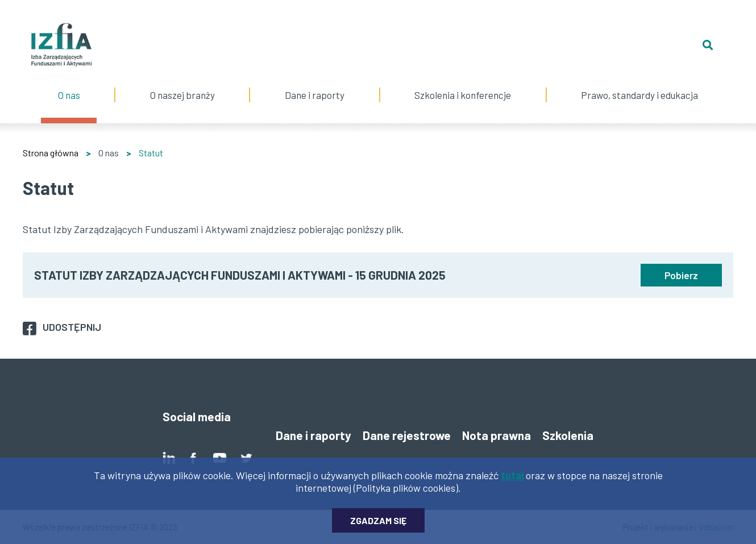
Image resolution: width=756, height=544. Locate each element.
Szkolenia (568, 435)
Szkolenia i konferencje (463, 84)
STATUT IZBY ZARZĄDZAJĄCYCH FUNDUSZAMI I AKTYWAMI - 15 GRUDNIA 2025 (240, 275)
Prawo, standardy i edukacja (640, 84)
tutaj (512, 479)
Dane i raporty (315, 95)
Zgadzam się (378, 524)
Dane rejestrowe (407, 435)
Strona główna (51, 153)
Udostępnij (72, 327)
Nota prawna (497, 435)
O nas (69, 84)
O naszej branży (182, 84)
